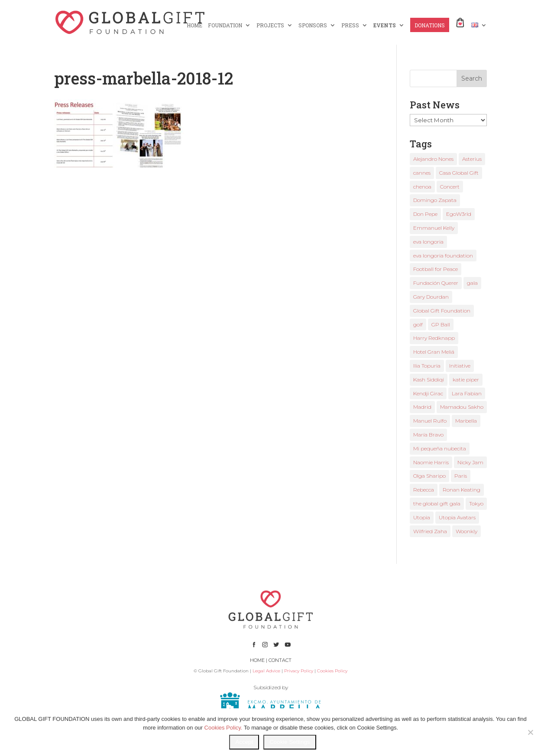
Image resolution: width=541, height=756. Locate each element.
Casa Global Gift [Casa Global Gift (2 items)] (459, 173)
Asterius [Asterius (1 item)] (472, 159)
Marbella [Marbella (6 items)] (466, 421)
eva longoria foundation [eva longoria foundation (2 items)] (443, 256)
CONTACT (280, 660)
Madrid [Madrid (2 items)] (422, 407)
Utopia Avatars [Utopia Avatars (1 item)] (457, 517)
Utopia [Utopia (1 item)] (422, 517)
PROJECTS (270, 25)
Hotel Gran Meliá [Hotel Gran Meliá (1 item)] (434, 352)
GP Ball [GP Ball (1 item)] (441, 324)
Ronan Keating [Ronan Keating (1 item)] (462, 490)
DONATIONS (430, 25)
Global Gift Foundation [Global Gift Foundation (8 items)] (442, 311)
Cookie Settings (290, 742)
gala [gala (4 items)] (472, 283)
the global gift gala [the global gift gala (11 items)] (437, 503)
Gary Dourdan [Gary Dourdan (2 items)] (431, 297)
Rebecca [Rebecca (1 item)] (424, 490)
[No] (530, 732)
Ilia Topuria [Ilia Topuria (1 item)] (427, 366)
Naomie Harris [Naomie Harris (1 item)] (431, 462)
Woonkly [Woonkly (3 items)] (466, 531)
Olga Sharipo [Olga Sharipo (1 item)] (429, 476)
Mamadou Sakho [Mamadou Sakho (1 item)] (462, 407)
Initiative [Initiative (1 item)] (460, 366)
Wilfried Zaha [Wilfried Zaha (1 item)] (430, 531)
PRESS (350, 25)
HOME (194, 25)
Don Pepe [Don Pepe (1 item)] (425, 214)
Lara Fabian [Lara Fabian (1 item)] (467, 393)
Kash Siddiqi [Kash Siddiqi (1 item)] (429, 380)
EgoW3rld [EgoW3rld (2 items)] (459, 214)
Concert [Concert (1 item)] (450, 187)
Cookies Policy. (224, 728)
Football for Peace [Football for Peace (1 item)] (436, 269)
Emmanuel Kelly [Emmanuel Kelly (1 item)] (434, 228)
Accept (244, 742)
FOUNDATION (225, 25)
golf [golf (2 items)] (418, 324)
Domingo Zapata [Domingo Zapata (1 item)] (435, 200)
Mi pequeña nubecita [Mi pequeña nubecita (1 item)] (440, 448)
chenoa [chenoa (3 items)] (422, 187)
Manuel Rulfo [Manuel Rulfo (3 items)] (430, 421)
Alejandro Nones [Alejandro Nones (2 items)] (433, 159)
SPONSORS (313, 25)
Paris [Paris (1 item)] (461, 476)
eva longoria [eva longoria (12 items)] (428, 242)
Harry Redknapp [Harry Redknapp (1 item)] (434, 338)
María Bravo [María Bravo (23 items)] (428, 435)
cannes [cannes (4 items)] (422, 173)
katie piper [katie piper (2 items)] (466, 380)
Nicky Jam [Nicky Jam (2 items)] (470, 462)
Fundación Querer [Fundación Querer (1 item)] (436, 283)
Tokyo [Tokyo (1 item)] (476, 503)
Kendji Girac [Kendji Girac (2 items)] (428, 393)
